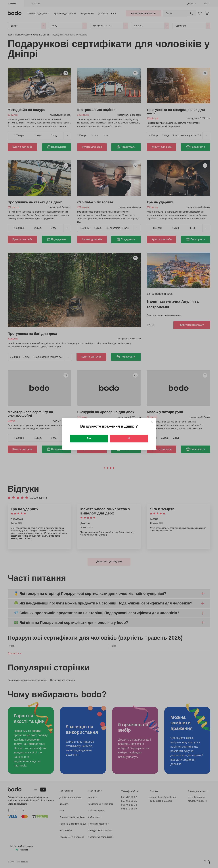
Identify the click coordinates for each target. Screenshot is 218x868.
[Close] (152, 422)
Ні (129, 438)
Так (89, 438)
